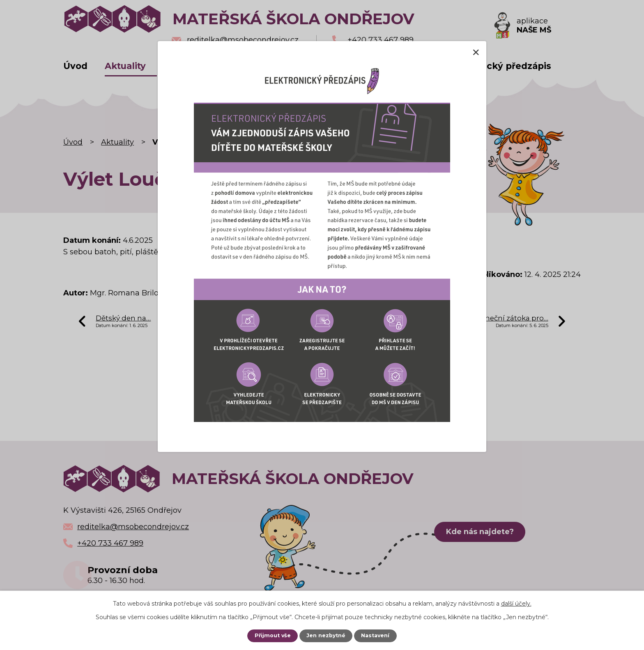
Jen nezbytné (326, 635)
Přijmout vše (272, 635)
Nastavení (376, 635)
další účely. (516, 604)
